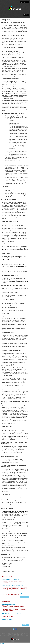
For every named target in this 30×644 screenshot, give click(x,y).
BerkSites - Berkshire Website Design (22, 641)
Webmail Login (25, 2)
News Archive (25, 625)
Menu (26, 15)
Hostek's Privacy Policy (9, 273)
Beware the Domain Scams (9, 604)
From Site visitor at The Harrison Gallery (12, 593)
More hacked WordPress (8, 620)
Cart (2, 643)
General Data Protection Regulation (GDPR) (15, 511)
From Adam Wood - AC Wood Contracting (12, 586)
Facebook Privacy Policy (21, 266)
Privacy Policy (15, 632)
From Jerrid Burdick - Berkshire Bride (11, 580)
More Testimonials (24, 597)
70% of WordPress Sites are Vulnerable (12, 614)
